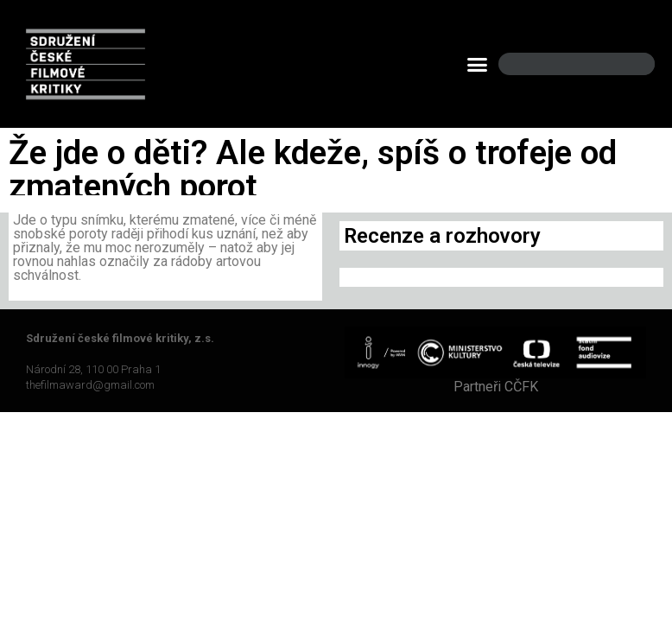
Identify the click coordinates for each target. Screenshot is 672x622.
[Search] (627, 64)
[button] (478, 64)
